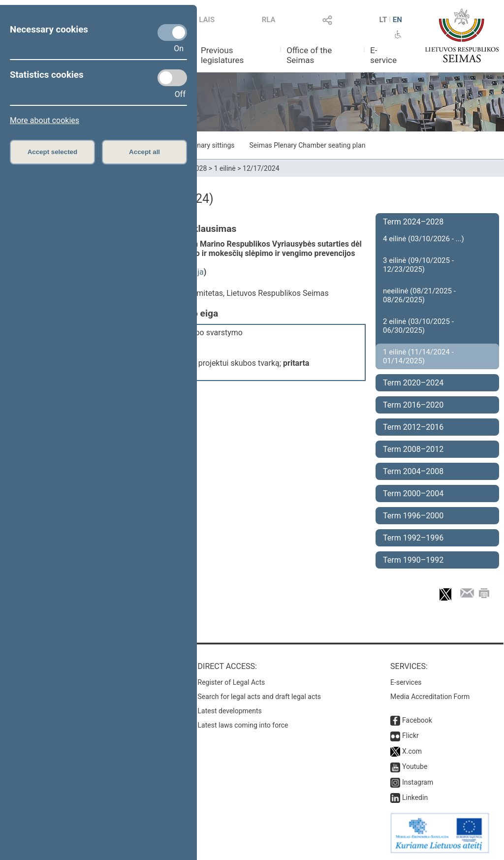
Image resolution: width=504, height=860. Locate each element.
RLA (269, 20)
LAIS (207, 20)
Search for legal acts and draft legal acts (260, 697)
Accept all (144, 152)
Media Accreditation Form (430, 697)
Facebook (417, 720)
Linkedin (415, 797)
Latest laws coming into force (243, 725)
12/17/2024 (261, 168)
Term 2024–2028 (413, 222)
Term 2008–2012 (413, 449)
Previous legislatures (222, 55)
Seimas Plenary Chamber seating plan (308, 145)
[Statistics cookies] (172, 78)
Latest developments (230, 711)
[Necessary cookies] (172, 32)
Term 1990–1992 (413, 560)
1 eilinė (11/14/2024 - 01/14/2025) (418, 356)
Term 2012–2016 (413, 427)
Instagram (418, 782)
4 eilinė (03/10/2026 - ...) (424, 239)
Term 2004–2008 (413, 471)
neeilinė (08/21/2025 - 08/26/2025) (419, 295)
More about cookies (45, 120)
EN (397, 20)
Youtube (415, 766)
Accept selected (53, 152)
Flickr (410, 735)
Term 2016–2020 (413, 405)
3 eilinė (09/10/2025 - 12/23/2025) (418, 265)
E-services (406, 682)
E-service (383, 55)
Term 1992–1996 (413, 538)
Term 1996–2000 (413, 516)
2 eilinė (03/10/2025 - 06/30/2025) (418, 326)
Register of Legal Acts (232, 682)
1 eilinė (225, 168)
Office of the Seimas (309, 55)
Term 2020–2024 (413, 383)
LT (383, 20)
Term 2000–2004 (413, 494)
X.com (412, 751)
